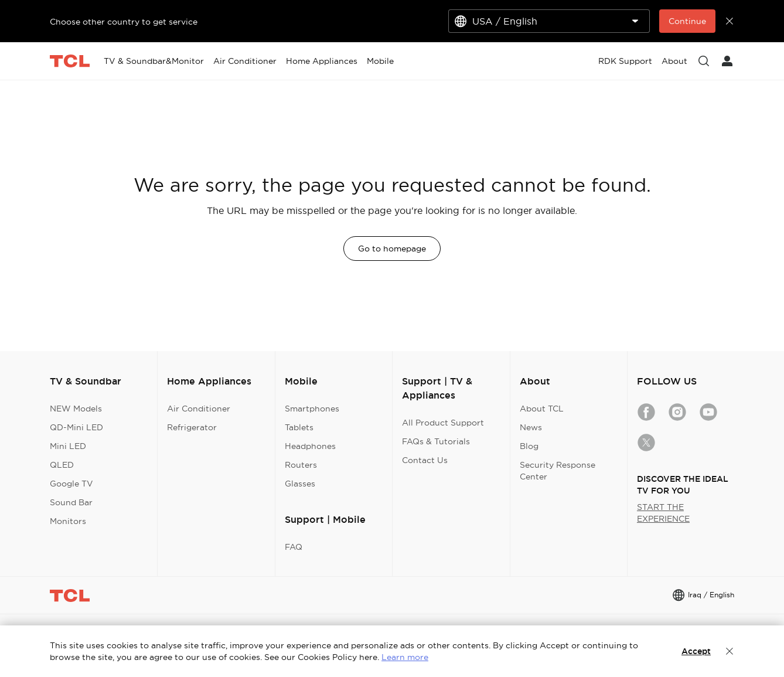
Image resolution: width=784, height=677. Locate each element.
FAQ (294, 547)
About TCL (542, 409)
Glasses (300, 484)
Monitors (68, 521)
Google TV (71, 484)
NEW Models (76, 409)
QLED (62, 465)
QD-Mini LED (76, 427)
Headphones (310, 446)
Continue (687, 21)
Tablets (299, 427)
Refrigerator (192, 427)
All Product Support (443, 423)
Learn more (405, 657)
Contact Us (425, 460)
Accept (696, 651)
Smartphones (312, 409)
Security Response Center (558, 471)
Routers (301, 465)
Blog (529, 446)
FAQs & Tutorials (436, 441)
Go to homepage (392, 249)
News (531, 427)
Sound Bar (71, 502)
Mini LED (68, 446)
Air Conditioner (199, 409)
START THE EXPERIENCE (663, 513)
